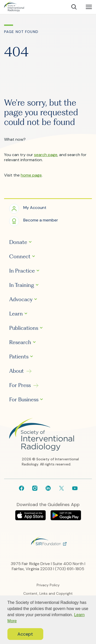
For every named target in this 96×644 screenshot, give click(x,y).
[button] (28, 208)
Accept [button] (25, 634)
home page (31, 175)
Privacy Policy (48, 585)
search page (46, 155)
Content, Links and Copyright (48, 593)
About (17, 371)
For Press (20, 385)
